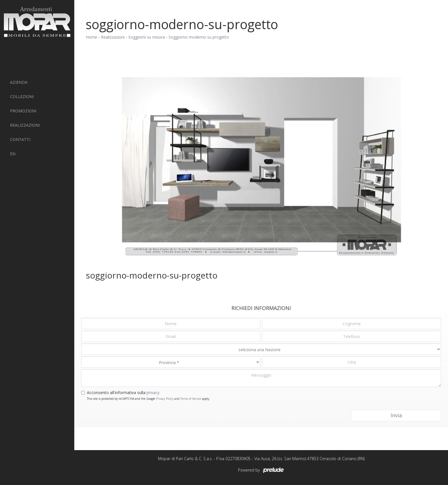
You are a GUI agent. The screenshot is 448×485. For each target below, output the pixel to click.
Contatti (20, 139)
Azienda (19, 82)
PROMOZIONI (23, 111)
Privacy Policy (165, 399)
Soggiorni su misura (147, 37)
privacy (153, 392)
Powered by (261, 470)
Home (91, 37)
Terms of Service (191, 399)
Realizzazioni (25, 125)
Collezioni (22, 97)
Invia (396, 415)
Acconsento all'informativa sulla (123, 392)
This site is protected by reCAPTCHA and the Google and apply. (148, 399)
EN (13, 154)
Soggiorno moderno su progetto (199, 37)
